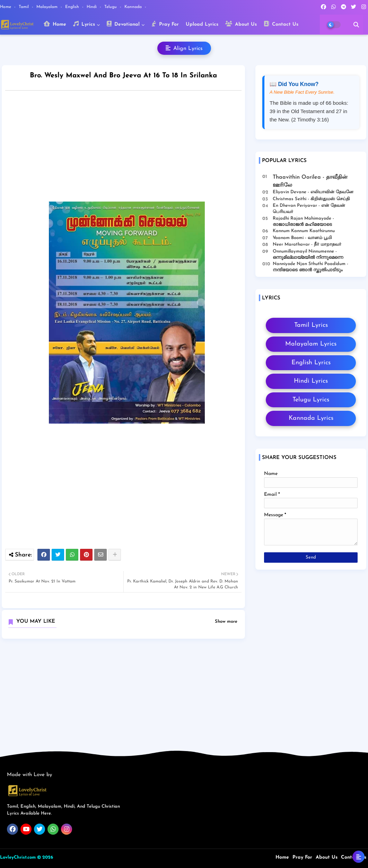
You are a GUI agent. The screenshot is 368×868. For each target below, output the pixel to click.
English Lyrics (311, 363)
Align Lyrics (184, 48)
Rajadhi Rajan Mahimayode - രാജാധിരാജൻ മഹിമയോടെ (303, 222)
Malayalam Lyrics (311, 344)
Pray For (165, 24)
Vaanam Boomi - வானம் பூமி (302, 238)
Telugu (111, 7)
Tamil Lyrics (311, 325)
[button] (356, 25)
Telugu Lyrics (311, 400)
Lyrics (84, 24)
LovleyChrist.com (18, 857)
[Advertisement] (130, 148)
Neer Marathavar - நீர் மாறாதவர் (307, 244)
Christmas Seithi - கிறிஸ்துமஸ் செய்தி (311, 199)
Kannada (134, 7)
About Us (241, 24)
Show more (226, 622)
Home (6, 7)
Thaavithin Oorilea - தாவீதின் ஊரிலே (310, 181)
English (73, 7)
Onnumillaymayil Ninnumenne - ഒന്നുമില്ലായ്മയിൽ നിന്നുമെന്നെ (308, 254)
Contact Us (281, 24)
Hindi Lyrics (311, 381)
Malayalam (48, 7)
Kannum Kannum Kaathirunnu (304, 231)
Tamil (24, 7)
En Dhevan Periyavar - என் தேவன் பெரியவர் (309, 209)
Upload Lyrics (202, 24)
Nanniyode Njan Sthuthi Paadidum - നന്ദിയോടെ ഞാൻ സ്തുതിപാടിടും (310, 267)
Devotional (123, 24)
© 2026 (45, 857)
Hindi (92, 7)
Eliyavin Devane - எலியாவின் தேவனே (313, 192)
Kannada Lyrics (311, 418)
